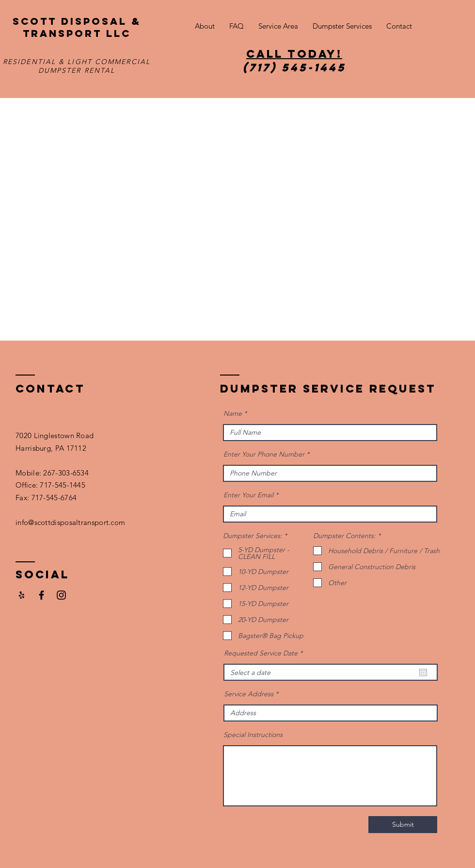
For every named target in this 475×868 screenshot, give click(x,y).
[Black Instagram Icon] (61, 595)
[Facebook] (41, 595)
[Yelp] (22, 595)
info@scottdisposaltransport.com (70, 522)
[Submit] (403, 825)
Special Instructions (253, 735)
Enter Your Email (248, 495)
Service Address (249, 694)
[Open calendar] (423, 672)
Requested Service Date (265, 653)
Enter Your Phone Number (264, 454)
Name (233, 413)
